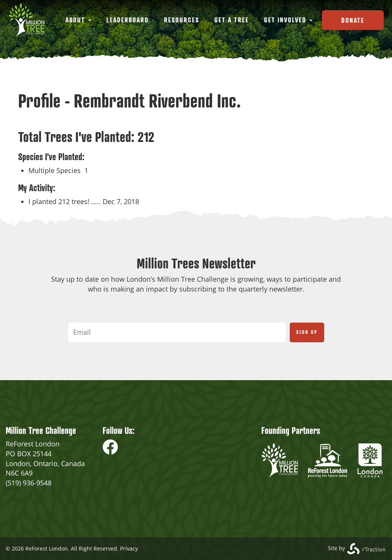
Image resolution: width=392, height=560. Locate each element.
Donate (353, 20)
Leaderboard (128, 20)
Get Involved (288, 20)
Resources (182, 20)
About (78, 20)
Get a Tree (232, 20)
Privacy (129, 548)
